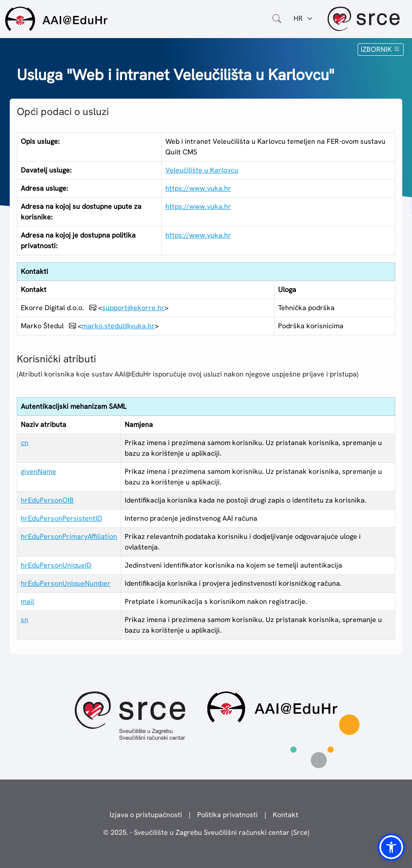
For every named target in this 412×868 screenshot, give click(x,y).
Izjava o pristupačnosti (146, 815)
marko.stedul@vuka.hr (118, 326)
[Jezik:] (303, 19)
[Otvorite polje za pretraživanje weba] (277, 19)
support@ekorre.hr (133, 308)
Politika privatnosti (227, 815)
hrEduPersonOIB (47, 500)
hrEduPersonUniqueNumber (66, 583)
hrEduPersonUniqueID (56, 565)
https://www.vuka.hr (198, 188)
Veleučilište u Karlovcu (202, 170)
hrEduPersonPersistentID (61, 518)
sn (25, 620)
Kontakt (286, 815)
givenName (38, 471)
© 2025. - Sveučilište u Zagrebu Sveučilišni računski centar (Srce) (206, 832)
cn (25, 443)
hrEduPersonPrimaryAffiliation (69, 536)
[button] (391, 847)
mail (27, 601)
